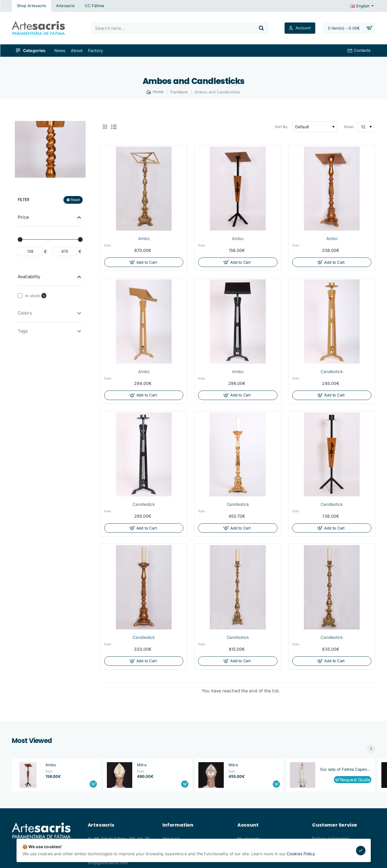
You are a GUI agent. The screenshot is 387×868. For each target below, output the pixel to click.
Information (178, 825)
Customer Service (335, 825)
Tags (23, 331)
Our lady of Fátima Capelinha (346, 769)
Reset (75, 200)
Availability (29, 277)
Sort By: (282, 127)
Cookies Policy (301, 854)
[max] (65, 251)
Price (23, 217)
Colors (25, 313)
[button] (144, 262)
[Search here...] (262, 28)
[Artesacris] (65, 6)
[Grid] (105, 127)
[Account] (300, 28)
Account (248, 825)
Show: (349, 127)
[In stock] (20, 296)
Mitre (142, 765)
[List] (114, 127)
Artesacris (101, 825)
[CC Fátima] (94, 6)
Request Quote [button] (355, 780)
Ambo (144, 238)
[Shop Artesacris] (31, 6)
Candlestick (332, 371)
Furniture (179, 92)
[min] (30, 251)
